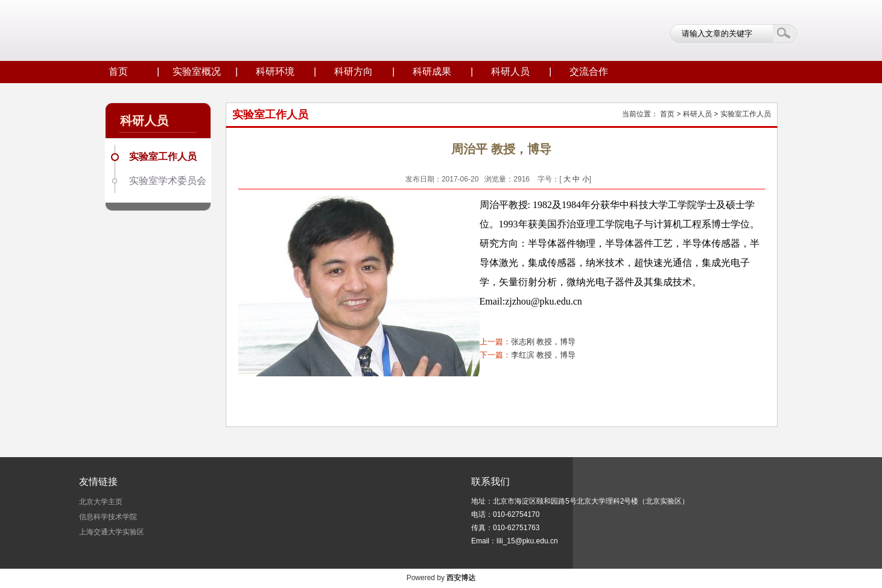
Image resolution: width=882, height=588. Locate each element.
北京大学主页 (101, 502)
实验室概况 (197, 71)
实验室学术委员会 (168, 181)
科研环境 (275, 71)
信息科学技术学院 (108, 517)
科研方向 (354, 71)
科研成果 (432, 71)
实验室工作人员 (163, 156)
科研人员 (510, 71)
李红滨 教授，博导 (544, 355)
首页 (118, 71)
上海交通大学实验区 (112, 532)
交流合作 (589, 71)
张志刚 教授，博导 (544, 342)
